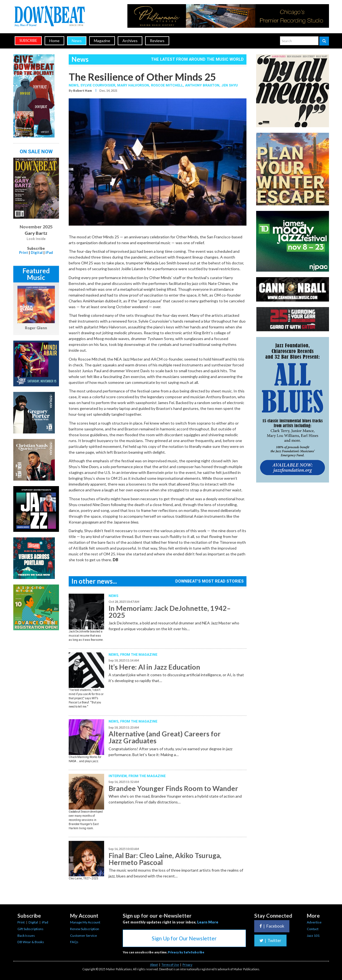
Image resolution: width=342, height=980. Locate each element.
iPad (49, 252)
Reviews (157, 41)
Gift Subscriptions (30, 929)
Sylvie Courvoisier (98, 85)
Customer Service (83, 936)
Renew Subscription (85, 929)
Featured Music (36, 274)
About (154, 965)
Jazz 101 (313, 936)
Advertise (314, 922)
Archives (130, 41)
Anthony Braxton (202, 85)
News (77, 41)
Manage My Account (85, 922)
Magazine (102, 41)
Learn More (208, 922)
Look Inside (36, 239)
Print (24, 252)
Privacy (187, 965)
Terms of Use (170, 965)
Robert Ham (83, 90)
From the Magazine (139, 654)
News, (74, 85)
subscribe (28, 41)
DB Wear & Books (31, 942)
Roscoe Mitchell (167, 85)
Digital (37, 252)
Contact (313, 929)
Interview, (119, 776)
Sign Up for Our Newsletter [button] (184, 938)
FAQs (74, 942)
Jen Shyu (229, 85)
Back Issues (26, 936)
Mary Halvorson (133, 85)
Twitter (270, 940)
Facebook (272, 926)
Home (54, 41)
